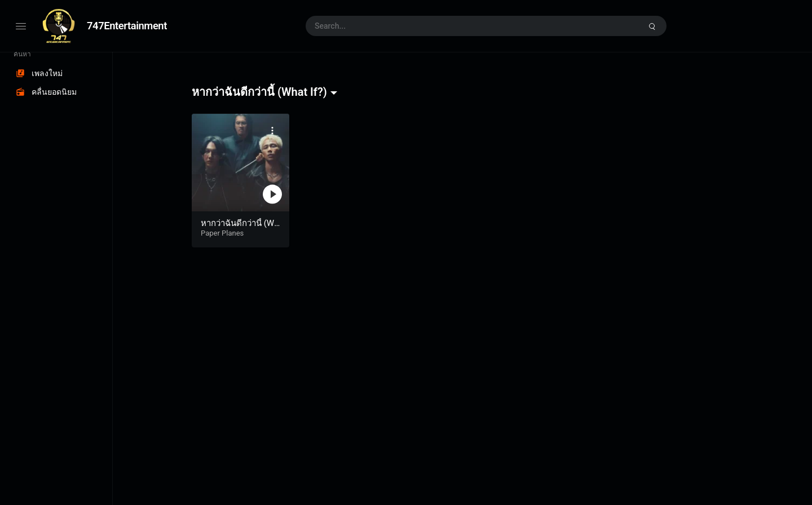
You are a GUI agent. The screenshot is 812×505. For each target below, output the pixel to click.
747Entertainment (127, 26)
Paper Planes (222, 233)
